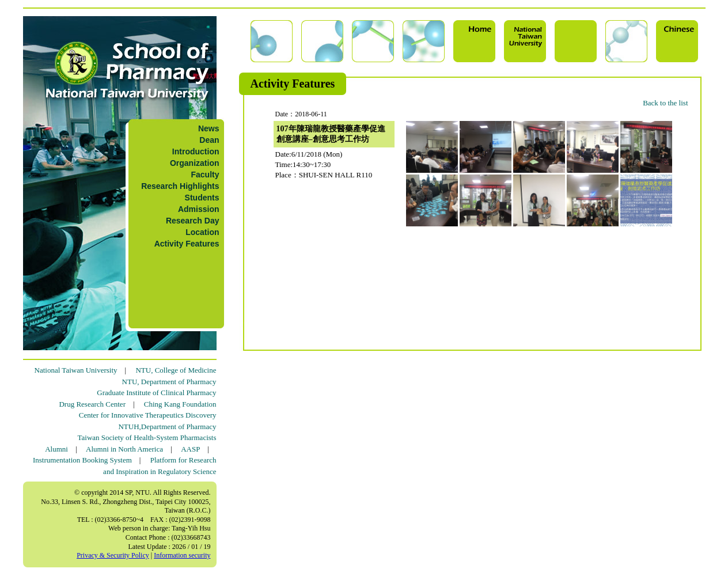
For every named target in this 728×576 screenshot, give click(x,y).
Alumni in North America (124, 449)
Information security (182, 555)
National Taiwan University (76, 370)
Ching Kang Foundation (180, 404)
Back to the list (665, 103)
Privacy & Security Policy (113, 555)
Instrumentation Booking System (82, 460)
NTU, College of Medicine (176, 370)
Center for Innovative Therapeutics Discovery (148, 415)
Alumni (56, 449)
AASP (190, 449)
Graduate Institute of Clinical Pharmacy (156, 393)
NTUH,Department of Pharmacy (167, 427)
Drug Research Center (92, 404)
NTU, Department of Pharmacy (169, 382)
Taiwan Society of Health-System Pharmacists (147, 437)
